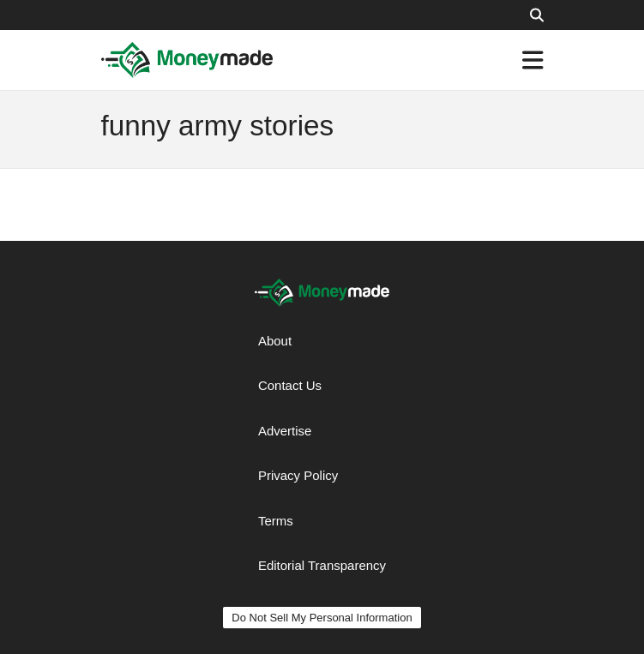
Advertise (285, 431)
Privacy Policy (298, 475)
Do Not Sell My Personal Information (322, 618)
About (275, 341)
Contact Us (290, 385)
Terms (276, 521)
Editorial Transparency (322, 565)
